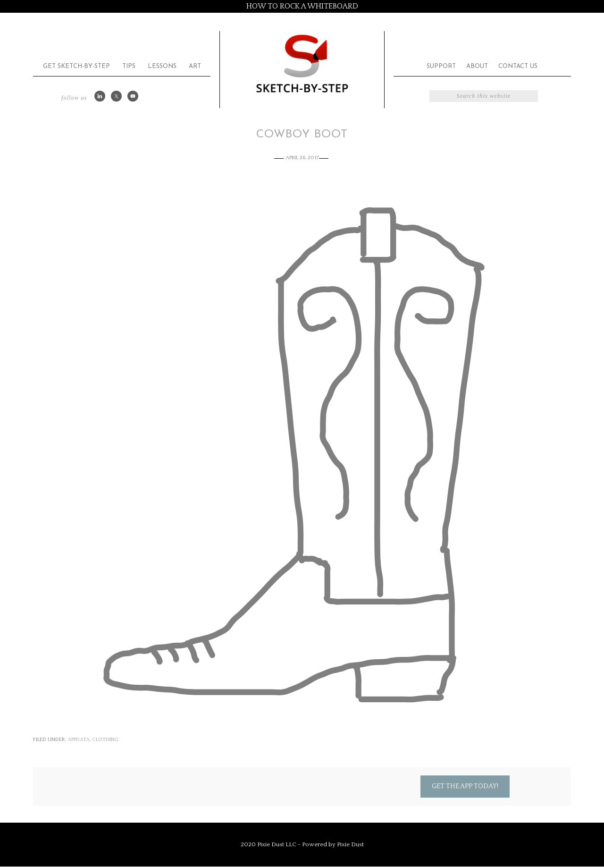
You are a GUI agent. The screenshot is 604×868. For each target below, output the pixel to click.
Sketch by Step (302, 63)
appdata (79, 740)
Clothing (105, 740)
